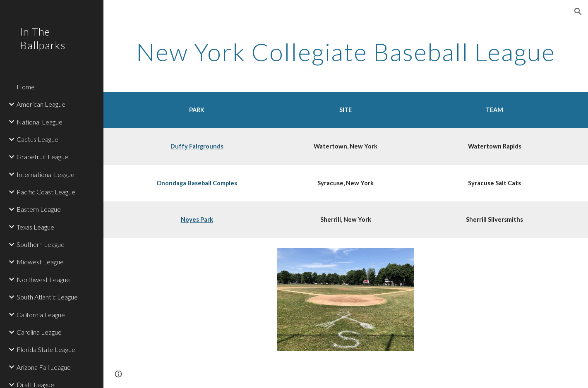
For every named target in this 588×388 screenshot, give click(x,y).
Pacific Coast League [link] (46, 192)
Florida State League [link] (46, 349)
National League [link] (40, 122)
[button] (578, 12)
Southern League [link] (41, 244)
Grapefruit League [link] (42, 157)
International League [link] (46, 174)
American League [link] (41, 104)
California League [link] (41, 315)
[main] (346, 52)
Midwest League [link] (40, 262)
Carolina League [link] (39, 332)
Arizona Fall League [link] (44, 367)
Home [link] (26, 87)
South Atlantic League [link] (47, 297)
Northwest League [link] (43, 279)
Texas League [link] (35, 227)
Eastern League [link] (39, 209)
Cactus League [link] (37, 139)
